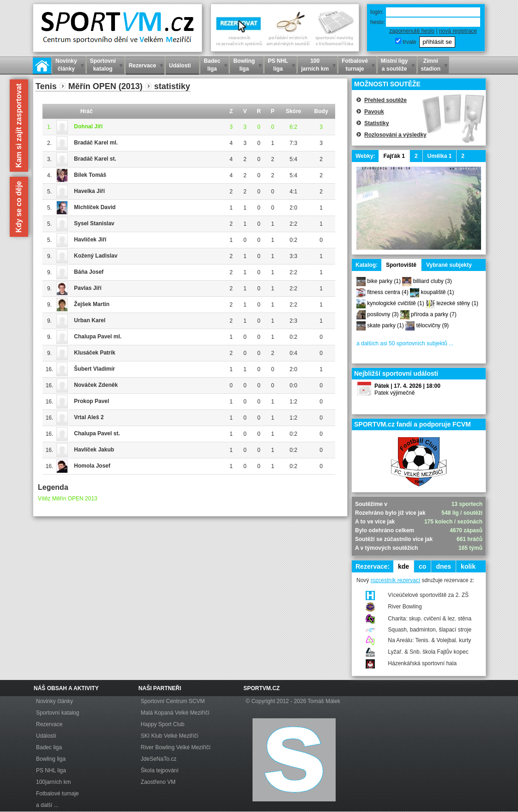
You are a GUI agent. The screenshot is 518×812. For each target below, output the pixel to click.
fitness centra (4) (388, 292)
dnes (443, 566)
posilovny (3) (383, 314)
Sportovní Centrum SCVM (173, 701)
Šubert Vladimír (94, 369)
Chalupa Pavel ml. (98, 337)
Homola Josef (92, 466)
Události (46, 736)
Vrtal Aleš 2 (89, 417)
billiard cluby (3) (433, 281)
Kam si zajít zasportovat (19, 126)
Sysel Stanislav (94, 223)
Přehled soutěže (385, 100)
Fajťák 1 (394, 156)
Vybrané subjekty (449, 265)
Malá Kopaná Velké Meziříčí (175, 713)
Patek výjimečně (395, 393)
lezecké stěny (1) (457, 303)
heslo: (378, 22)
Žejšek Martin (92, 304)
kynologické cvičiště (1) (395, 303)
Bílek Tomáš (90, 175)
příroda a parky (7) (434, 314)
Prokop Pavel (91, 401)
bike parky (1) (384, 281)
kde (404, 566)
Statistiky (376, 123)
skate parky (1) (385, 325)
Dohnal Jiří (88, 126)
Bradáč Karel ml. (96, 143)
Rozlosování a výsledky (395, 135)
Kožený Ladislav (96, 256)
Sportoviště (401, 265)
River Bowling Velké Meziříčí (176, 747)
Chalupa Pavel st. (97, 433)
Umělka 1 (440, 156)
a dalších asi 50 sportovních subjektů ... (405, 343)
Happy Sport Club (163, 724)
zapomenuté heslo (412, 31)
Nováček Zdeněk (96, 385)
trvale (409, 42)
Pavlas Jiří (87, 288)
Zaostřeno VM (158, 782)
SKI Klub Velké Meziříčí (170, 736)
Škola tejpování (160, 770)
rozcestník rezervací (395, 580)
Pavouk (374, 112)
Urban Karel (90, 320)
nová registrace (458, 31)
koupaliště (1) (437, 292)
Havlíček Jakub (94, 450)
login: (377, 12)
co (422, 566)
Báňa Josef (89, 272)
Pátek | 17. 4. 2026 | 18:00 (407, 386)
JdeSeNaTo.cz (159, 759)
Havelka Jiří (89, 191)
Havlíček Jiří (90, 240)
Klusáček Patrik (94, 353)
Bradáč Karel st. (95, 159)
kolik (468, 566)
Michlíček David (95, 207)
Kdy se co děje (19, 207)
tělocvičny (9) (432, 325)
